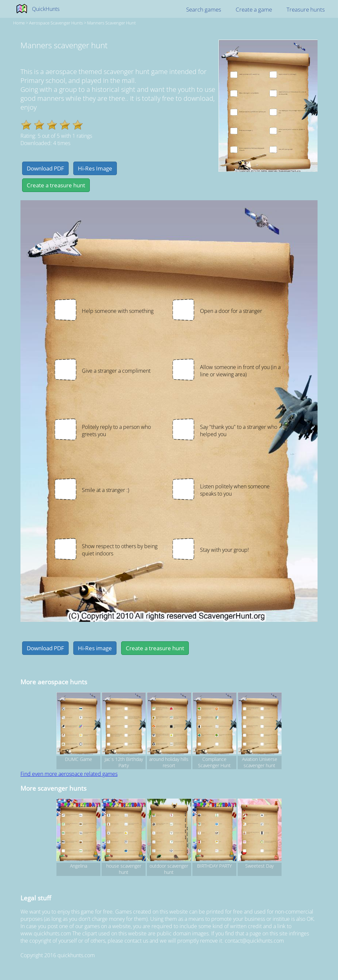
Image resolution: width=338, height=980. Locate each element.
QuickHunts (46, 9)
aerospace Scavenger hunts (56, 23)
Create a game (254, 9)
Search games (204, 9)
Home (19, 23)
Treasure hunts (306, 9)
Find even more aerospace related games (69, 774)
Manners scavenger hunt (111, 23)
